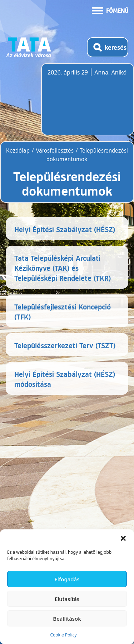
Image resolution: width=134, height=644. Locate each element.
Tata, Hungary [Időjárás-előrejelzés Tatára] (88, 104)
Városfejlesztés (55, 150)
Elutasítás (67, 599)
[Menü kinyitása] (110, 10)
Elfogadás (67, 579)
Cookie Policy (63, 635)
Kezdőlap (19, 150)
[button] (123, 538)
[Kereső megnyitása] (108, 47)
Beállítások (67, 619)
